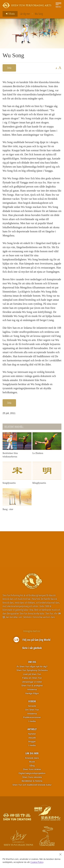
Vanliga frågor (32, 693)
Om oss (32, 662)
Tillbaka (9, 14)
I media (32, 721)
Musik (32, 762)
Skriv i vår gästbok (32, 648)
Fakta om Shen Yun (32, 678)
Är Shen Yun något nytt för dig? (32, 667)
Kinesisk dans (32, 758)
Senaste (32, 706)
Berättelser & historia (32, 781)
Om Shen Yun (32, 710)
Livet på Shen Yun (32, 674)
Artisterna (32, 689)
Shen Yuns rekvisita (32, 777)
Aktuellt (32, 729)
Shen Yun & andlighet (32, 686)
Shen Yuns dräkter (32, 769)
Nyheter (32, 734)
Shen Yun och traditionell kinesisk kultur (32, 785)
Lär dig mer (25, 14)
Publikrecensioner (32, 717)
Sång (32, 766)
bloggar (32, 741)
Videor (32, 701)
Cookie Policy (37, 862)
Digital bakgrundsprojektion (32, 773)
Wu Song (39, 14)
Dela (9, 68)
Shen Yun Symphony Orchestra (32, 670)
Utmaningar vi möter (32, 682)
